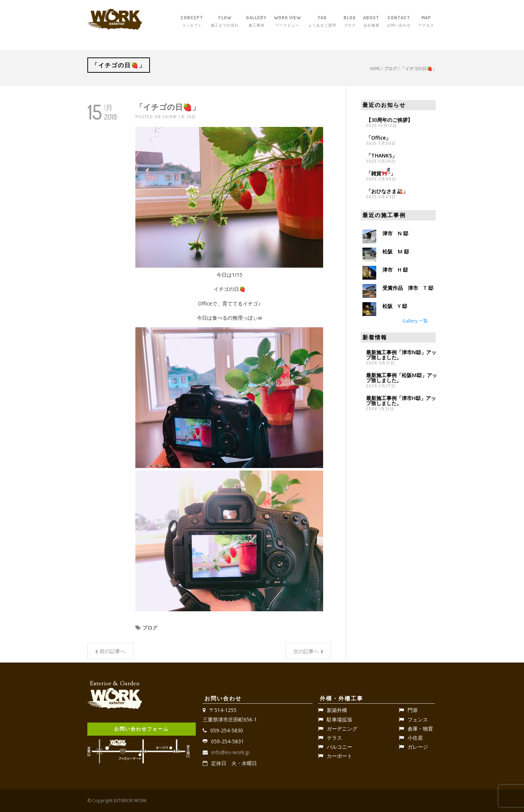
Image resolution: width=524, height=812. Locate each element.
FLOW (225, 21)
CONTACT (399, 21)
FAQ (322, 21)
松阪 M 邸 (396, 251)
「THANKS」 (382, 155)
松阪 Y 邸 (395, 306)
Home (375, 69)
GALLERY (256, 21)
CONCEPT (192, 21)
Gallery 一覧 (415, 321)
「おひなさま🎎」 (387, 191)
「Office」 (378, 138)
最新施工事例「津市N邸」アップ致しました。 (401, 355)
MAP (426, 21)
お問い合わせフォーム (142, 729)
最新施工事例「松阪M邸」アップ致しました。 (402, 378)
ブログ (390, 69)
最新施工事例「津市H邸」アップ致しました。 (401, 401)
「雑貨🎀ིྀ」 (381, 173)
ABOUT (371, 21)
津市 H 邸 (395, 270)
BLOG (350, 21)
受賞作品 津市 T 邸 (408, 288)
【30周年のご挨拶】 (389, 120)
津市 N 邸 (395, 233)
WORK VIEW (287, 21)
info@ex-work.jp (231, 752)
